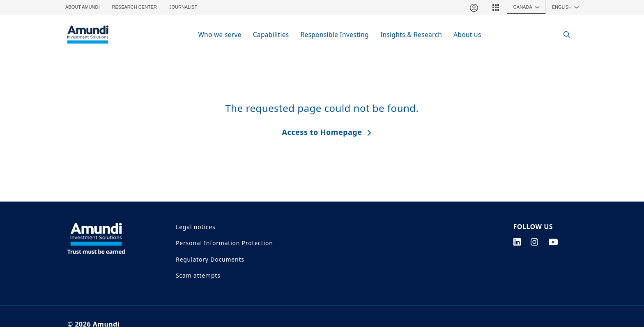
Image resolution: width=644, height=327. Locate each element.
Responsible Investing (335, 35)
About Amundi (83, 7)
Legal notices (195, 227)
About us (467, 35)
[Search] (562, 35)
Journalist (183, 7)
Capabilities (271, 35)
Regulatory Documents (210, 259)
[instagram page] (535, 242)
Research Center (135, 7)
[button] (496, 7)
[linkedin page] (517, 242)
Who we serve (220, 35)
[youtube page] (553, 242)
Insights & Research (411, 35)
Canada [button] (528, 7)
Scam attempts (198, 275)
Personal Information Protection (224, 243)
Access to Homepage (322, 132)
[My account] (474, 7)
